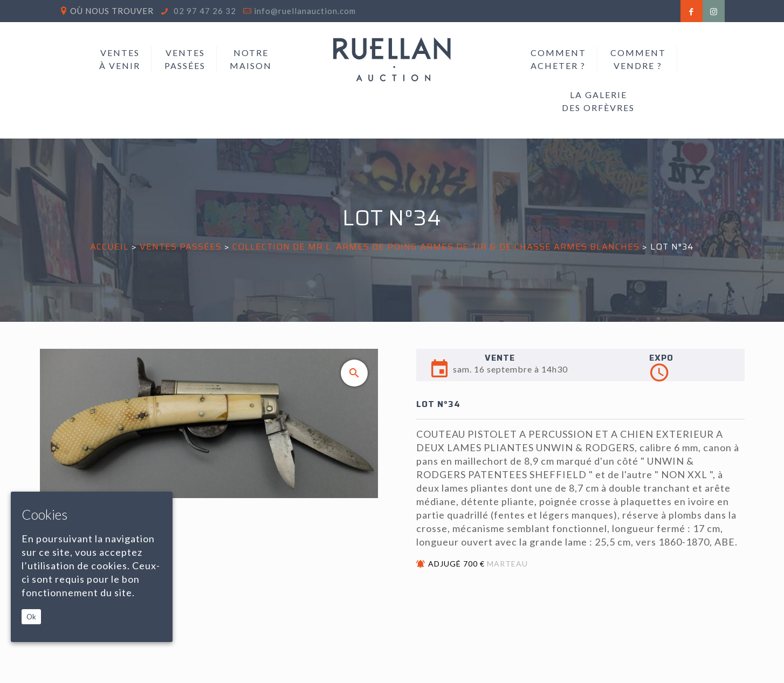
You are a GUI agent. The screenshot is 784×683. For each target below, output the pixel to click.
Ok (31, 617)
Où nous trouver (112, 11)
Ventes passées (181, 247)
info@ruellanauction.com (305, 11)
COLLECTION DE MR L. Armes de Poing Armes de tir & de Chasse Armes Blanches (436, 247)
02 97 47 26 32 (204, 11)
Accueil (109, 247)
